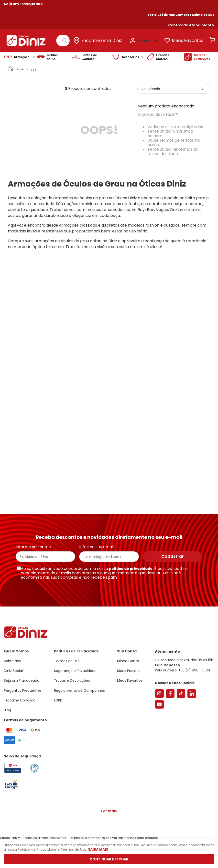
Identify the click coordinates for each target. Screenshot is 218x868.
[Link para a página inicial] (16, 67)
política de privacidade (131, 569)
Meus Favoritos (191, 39)
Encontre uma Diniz (105, 39)
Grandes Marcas (165, 54)
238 (33, 67)
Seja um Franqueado (23, 4)
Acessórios (133, 54)
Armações (24, 54)
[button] (191, 25)
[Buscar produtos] (66, 39)
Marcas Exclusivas (205, 54)
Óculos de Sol (55, 54)
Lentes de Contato (92, 54)
